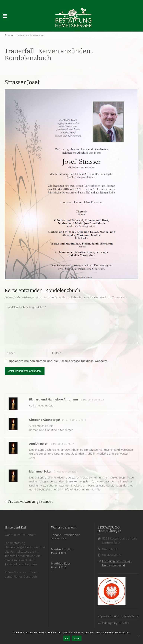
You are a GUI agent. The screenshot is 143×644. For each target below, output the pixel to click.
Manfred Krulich (62, 549)
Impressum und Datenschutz (118, 616)
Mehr (77, 638)
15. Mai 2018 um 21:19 (74, 420)
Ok (67, 638)
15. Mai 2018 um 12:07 (66, 472)
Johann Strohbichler (65, 535)
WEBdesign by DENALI (113, 623)
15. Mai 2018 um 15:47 (62, 444)
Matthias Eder (61, 563)
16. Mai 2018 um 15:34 (92, 400)
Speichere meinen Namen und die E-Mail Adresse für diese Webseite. (59, 361)
